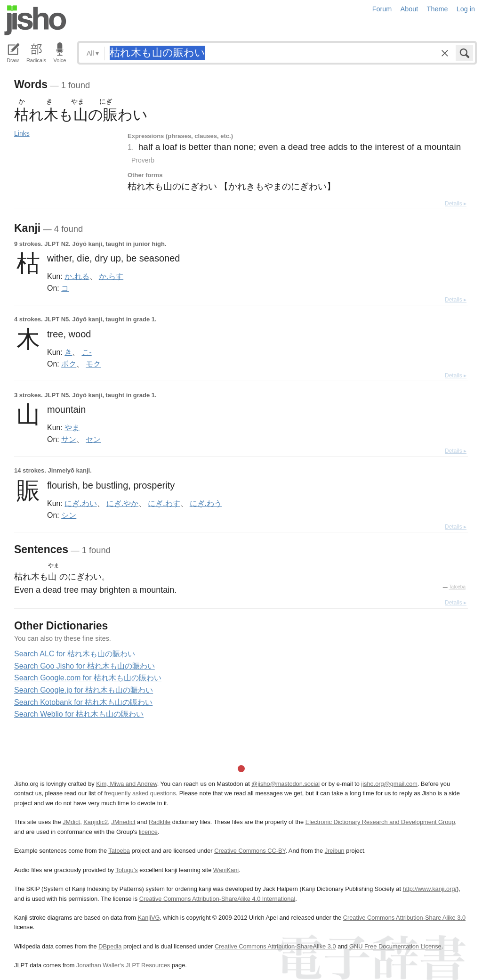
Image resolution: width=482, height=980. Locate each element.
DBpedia (110, 946)
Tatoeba (457, 587)
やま (72, 427)
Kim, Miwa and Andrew (126, 784)
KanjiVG (149, 918)
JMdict (71, 822)
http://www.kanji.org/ (430, 889)
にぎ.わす (164, 503)
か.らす (111, 276)
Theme (438, 9)
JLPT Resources (148, 965)
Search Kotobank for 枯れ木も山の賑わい (83, 702)
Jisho (35, 20)
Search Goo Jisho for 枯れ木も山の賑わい (84, 666)
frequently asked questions (140, 793)
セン (93, 439)
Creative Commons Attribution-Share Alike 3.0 (404, 918)
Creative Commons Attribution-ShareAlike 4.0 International (217, 899)
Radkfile (160, 822)
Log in (466, 9)
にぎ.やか (122, 503)
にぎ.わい (80, 503)
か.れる (77, 276)
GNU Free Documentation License (395, 946)
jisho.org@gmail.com (389, 784)
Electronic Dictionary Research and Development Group (380, 822)
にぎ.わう (206, 503)
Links (22, 133)
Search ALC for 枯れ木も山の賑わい (75, 654)
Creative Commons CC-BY (250, 851)
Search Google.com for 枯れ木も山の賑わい (88, 678)
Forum (382, 9)
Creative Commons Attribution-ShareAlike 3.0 (275, 946)
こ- (87, 352)
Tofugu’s (126, 870)
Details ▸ (456, 204)
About (410, 9)
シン (69, 515)
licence (148, 832)
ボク (69, 364)
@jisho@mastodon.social (285, 784)
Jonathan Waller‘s (100, 965)
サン (69, 439)
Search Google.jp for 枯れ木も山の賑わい (84, 690)
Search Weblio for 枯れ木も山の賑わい (79, 714)
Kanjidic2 (96, 822)
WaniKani (226, 870)
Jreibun (335, 851)
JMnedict (123, 822)
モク (93, 364)
